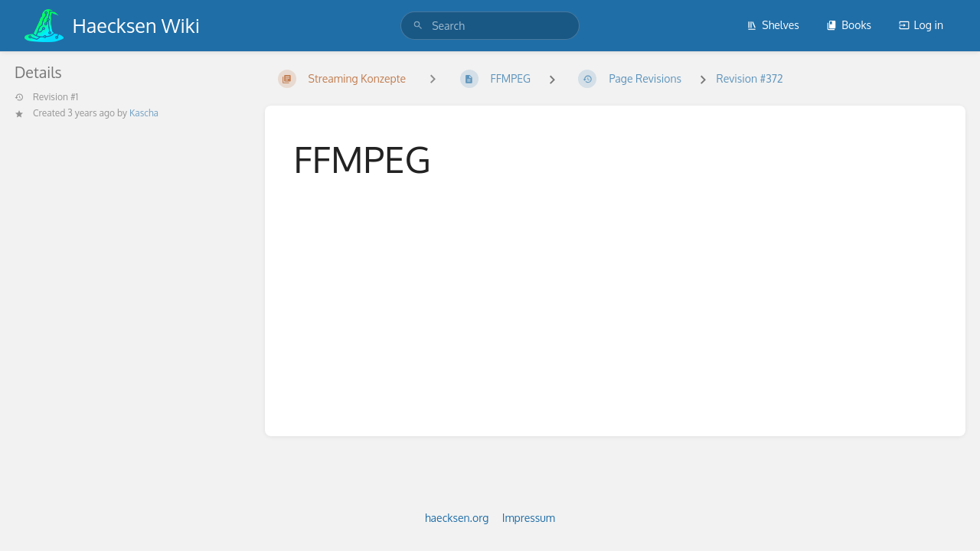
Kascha (144, 113)
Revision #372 (749, 78)
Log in (921, 25)
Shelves (773, 25)
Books (849, 25)
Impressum (529, 518)
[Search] (418, 26)
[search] (490, 26)
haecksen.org (457, 518)
